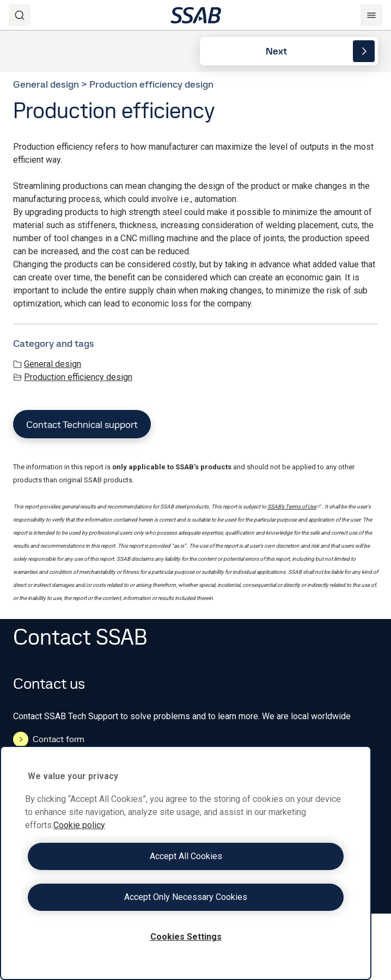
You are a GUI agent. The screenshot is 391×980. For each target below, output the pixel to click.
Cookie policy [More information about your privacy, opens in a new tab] (79, 825)
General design (47, 364)
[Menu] (371, 15)
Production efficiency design (73, 377)
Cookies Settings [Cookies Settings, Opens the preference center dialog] (186, 937)
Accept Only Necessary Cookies (186, 897)
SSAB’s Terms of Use (295, 507)
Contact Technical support (82, 424)
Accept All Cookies (186, 856)
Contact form (49, 739)
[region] (186, 863)
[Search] (20, 15)
